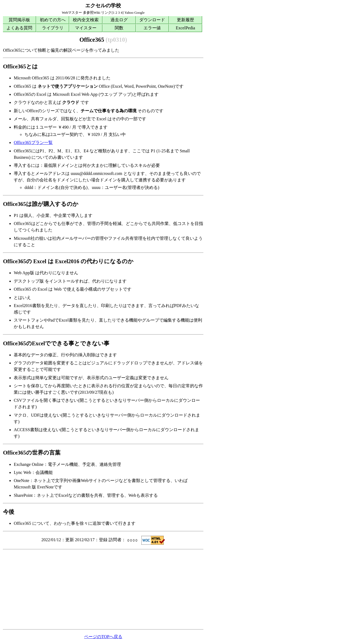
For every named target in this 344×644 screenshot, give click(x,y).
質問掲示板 (19, 20)
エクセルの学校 (103, 6)
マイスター (86, 28)
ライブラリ (53, 28)
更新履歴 (185, 20)
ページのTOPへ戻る (103, 637)
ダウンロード (152, 20)
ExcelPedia (185, 28)
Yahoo (129, 13)
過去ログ (119, 20)
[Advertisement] (103, 589)
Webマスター (72, 13)
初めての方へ (53, 20)
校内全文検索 (86, 20)
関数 (119, 28)
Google (139, 13)
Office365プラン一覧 (33, 142)
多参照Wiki (92, 13)
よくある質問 (19, 28)
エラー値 (152, 28)
